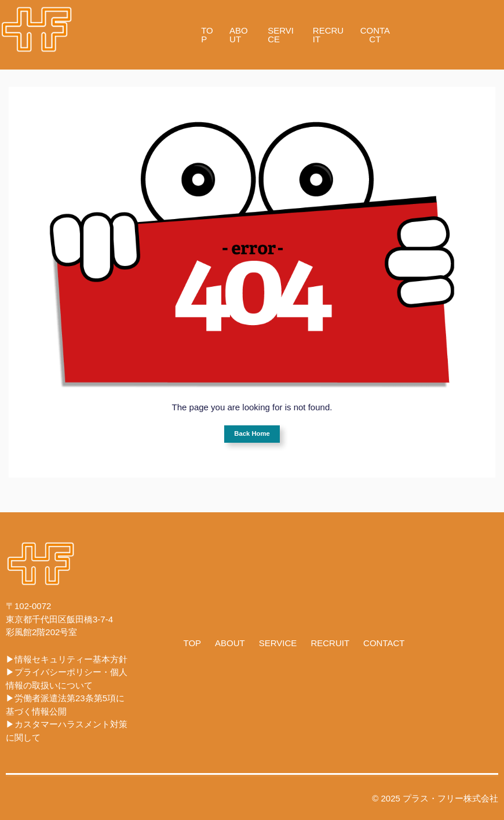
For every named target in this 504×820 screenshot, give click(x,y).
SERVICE (281, 35)
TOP (207, 35)
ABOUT (239, 35)
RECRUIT (328, 35)
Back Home (252, 433)
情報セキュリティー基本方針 (71, 659)
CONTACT (375, 35)
